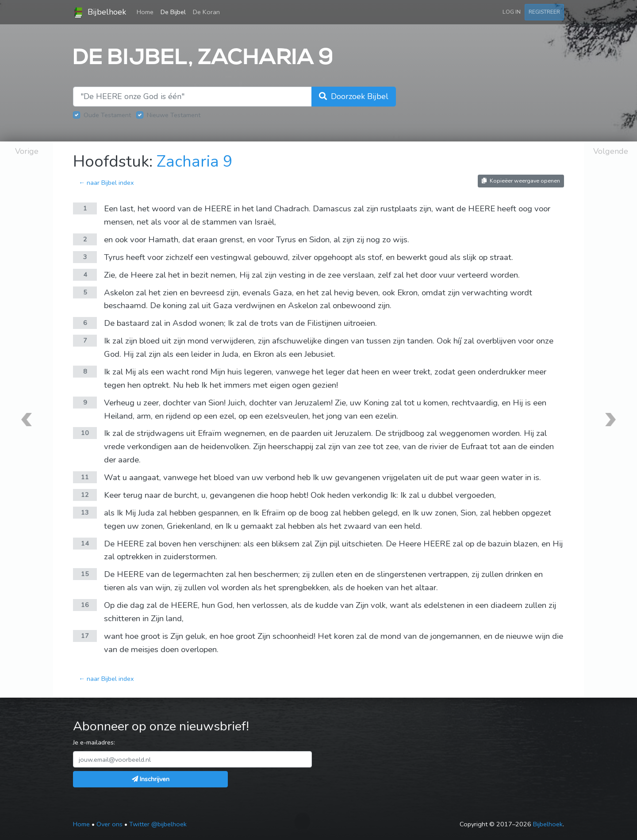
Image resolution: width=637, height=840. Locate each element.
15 (85, 574)
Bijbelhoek (100, 12)
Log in (512, 12)
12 (85, 495)
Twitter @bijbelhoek (158, 824)
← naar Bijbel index (106, 183)
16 (85, 605)
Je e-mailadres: (94, 742)
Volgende (611, 151)
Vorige (27, 151)
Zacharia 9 (195, 162)
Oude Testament (107, 115)
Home (147, 11)
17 (85, 636)
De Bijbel (173, 12)
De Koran (206, 12)
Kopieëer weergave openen (521, 181)
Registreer (544, 12)
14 (85, 543)
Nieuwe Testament (174, 115)
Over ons (109, 824)
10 (85, 433)
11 (85, 477)
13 (85, 512)
